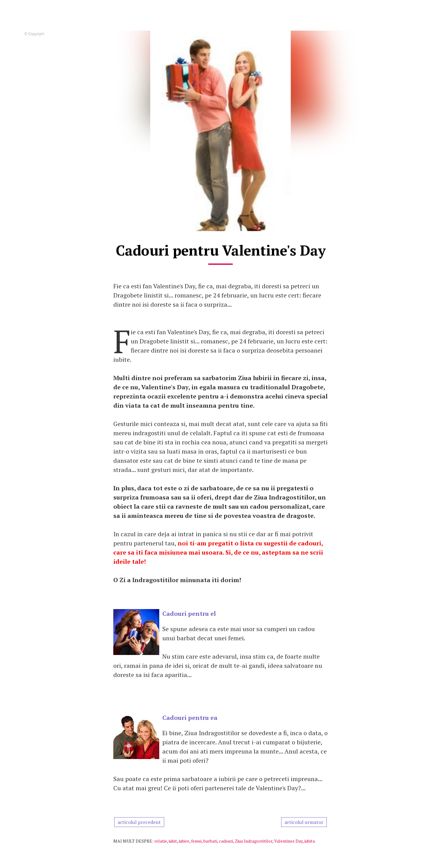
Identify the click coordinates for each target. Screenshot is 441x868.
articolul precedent (139, 822)
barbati (210, 841)
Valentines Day (288, 841)
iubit (173, 841)
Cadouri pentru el (189, 614)
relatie (161, 841)
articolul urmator (304, 822)
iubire (184, 841)
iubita (310, 841)
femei (196, 841)
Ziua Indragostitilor (254, 841)
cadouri (226, 841)
